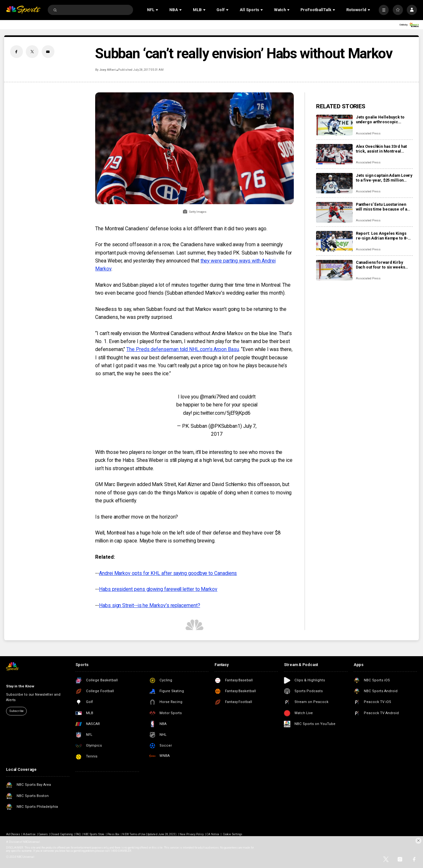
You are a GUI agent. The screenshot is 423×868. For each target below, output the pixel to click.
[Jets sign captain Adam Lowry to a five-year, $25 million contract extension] (334, 183)
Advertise (29, 834)
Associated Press (368, 133)
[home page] (23, 10)
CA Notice (213, 834)
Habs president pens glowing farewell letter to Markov (158, 589)
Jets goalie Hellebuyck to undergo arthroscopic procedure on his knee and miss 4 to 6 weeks (381, 119)
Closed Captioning (62, 834)
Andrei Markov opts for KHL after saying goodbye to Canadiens (168, 573)
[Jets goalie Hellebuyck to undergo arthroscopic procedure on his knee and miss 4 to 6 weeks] (334, 125)
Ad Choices (13, 834)
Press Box (113, 834)
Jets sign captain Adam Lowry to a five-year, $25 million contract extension (384, 178)
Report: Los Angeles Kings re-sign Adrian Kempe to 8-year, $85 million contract (382, 236)
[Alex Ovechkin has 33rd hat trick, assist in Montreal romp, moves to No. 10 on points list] (334, 154)
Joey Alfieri (108, 70)
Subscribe (16, 711)
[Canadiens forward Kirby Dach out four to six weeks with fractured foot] (334, 270)
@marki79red (214, 397)
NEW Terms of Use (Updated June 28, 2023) (149, 834)
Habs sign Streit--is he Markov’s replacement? (149, 605)
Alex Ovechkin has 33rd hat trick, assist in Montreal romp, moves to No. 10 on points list (381, 149)
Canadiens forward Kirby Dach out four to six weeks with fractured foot (381, 265)
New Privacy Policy (192, 834)
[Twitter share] (32, 52)
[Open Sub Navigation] (158, 10)
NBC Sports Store (94, 834)
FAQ (78, 834)
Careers (43, 834)
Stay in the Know (20, 686)
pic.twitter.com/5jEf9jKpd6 (222, 413)
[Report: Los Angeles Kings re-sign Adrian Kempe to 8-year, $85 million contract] (334, 241)
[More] (384, 10)
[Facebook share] (17, 52)
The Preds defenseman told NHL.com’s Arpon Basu (183, 349)
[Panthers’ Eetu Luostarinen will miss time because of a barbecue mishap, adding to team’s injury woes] (334, 212)
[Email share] (48, 52)
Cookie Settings (233, 834)
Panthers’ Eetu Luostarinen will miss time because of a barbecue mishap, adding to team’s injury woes (383, 207)
